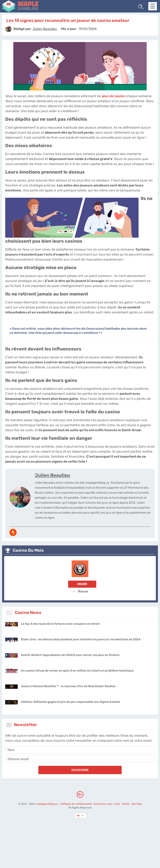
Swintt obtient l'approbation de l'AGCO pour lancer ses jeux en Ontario (70, 655)
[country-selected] (78, 816)
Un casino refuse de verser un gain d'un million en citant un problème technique (77, 671)
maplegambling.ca (47, 804)
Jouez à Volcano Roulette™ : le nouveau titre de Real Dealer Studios (68, 686)
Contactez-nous (103, 804)
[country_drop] (84, 816)
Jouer (82, 584)
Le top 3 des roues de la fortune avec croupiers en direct (60, 624)
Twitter (126, 804)
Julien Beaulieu (52, 475)
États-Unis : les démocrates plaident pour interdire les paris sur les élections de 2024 (81, 639)
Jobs (117, 804)
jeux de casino (113, 96)
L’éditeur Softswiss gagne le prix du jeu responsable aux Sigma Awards (70, 702)
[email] (80, 759)
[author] (8, 29)
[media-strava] (13, 532)
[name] (80, 750)
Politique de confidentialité (77, 804)
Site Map (137, 804)
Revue (80, 591)
